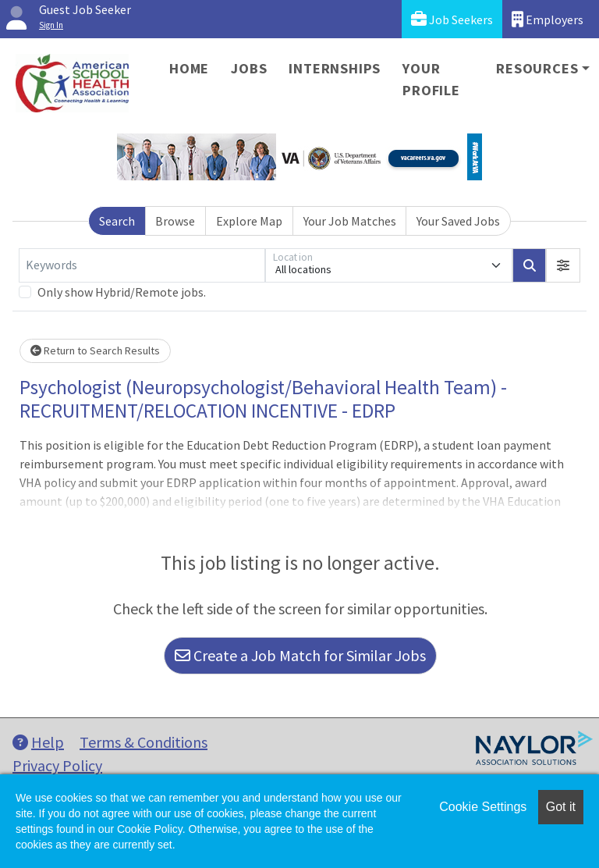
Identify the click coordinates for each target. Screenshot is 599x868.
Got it (561, 807)
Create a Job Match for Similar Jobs (300, 655)
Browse (175, 221)
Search (117, 221)
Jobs (249, 68)
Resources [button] (537, 68)
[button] (563, 265)
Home (189, 68)
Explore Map (249, 221)
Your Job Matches (350, 221)
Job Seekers (452, 19)
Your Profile (431, 79)
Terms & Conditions (144, 742)
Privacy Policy (57, 765)
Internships (335, 68)
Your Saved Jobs (458, 221)
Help (38, 742)
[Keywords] (142, 265)
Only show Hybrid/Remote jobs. (122, 292)
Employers (548, 19)
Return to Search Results (95, 350)
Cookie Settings (483, 807)
